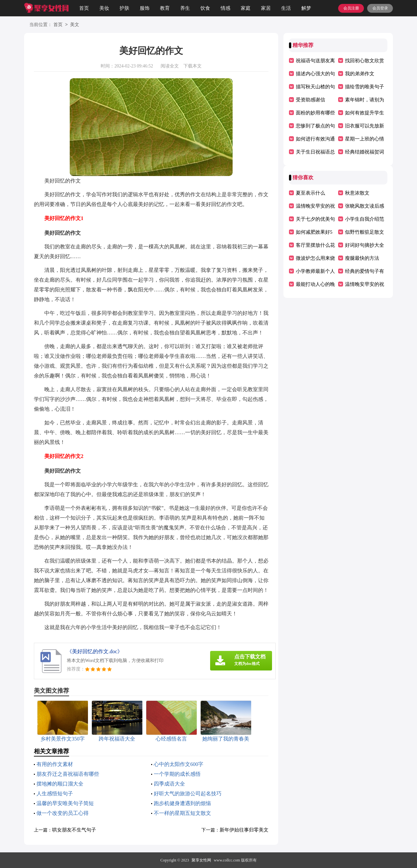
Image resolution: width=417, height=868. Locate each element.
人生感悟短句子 (55, 794)
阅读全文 (170, 66)
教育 (165, 8)
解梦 (306, 8)
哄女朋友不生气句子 (74, 830)
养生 (185, 8)
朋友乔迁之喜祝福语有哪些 (68, 774)
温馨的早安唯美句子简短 (65, 803)
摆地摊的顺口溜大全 (60, 784)
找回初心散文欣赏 (365, 61)
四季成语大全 (169, 784)
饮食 (205, 8)
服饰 (145, 8)
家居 (266, 8)
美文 (75, 25)
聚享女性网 (201, 860)
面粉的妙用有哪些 (315, 113)
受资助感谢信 (310, 100)
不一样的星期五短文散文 (182, 813)
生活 (286, 8)
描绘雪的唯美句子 (365, 87)
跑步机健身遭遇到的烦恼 (182, 803)
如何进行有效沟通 (315, 139)
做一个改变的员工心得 (63, 813)
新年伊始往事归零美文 (244, 830)
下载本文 (193, 66)
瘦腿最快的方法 (362, 258)
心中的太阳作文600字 (179, 764)
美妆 (104, 8)
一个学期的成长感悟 (177, 774)
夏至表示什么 (310, 193)
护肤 (124, 8)
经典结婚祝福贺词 (365, 152)
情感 (225, 8)
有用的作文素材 (55, 764)
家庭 (246, 8)
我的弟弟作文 (360, 74)
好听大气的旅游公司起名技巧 (188, 794)
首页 (84, 8)
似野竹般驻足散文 (365, 232)
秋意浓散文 (357, 193)
